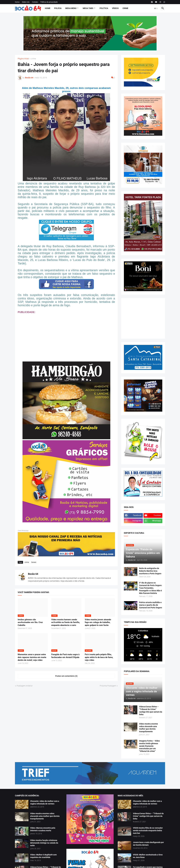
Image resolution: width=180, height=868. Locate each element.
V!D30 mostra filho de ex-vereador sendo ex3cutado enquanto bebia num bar (148, 831)
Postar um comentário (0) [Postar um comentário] (66, 676)
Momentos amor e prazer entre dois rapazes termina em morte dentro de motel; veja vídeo (32, 657)
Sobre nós (26, 2)
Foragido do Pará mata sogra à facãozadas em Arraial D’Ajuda (65, 656)
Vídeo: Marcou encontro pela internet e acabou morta (43, 829)
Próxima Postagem (108, 686)
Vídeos (115, 8)
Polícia (58, 8)
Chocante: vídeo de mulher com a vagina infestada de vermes (45, 802)
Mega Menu (71, 8)
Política (104, 8)
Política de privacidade (49, 2)
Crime (125, 8)
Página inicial (23, 59)
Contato (35, 2)
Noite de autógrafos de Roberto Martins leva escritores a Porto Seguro (150, 571)
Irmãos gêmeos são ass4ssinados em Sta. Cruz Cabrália (30, 622)
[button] (156, 8)
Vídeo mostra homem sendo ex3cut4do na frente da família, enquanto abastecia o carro (66, 622)
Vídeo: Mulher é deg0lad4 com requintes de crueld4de (43, 856)
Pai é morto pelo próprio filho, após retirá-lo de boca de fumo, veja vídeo (99, 657)
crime (33, 59)
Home (17, 2)
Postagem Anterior (25, 686)
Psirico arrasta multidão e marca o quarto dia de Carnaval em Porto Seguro (151, 605)
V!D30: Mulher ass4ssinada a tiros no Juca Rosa (148, 856)
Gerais (34, 562)
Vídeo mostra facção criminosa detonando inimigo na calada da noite (44, 843)
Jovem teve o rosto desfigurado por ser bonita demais (148, 844)
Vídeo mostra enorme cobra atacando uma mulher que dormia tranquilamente (149, 728)
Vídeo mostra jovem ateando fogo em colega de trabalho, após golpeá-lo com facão (98, 622)
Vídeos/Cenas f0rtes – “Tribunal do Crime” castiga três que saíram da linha (151, 711)
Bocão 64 (33, 574)
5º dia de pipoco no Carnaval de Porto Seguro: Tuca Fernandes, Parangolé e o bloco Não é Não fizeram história (151, 588)
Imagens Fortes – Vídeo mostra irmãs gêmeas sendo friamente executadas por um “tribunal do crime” (149, 746)
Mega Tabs (88, 8)
